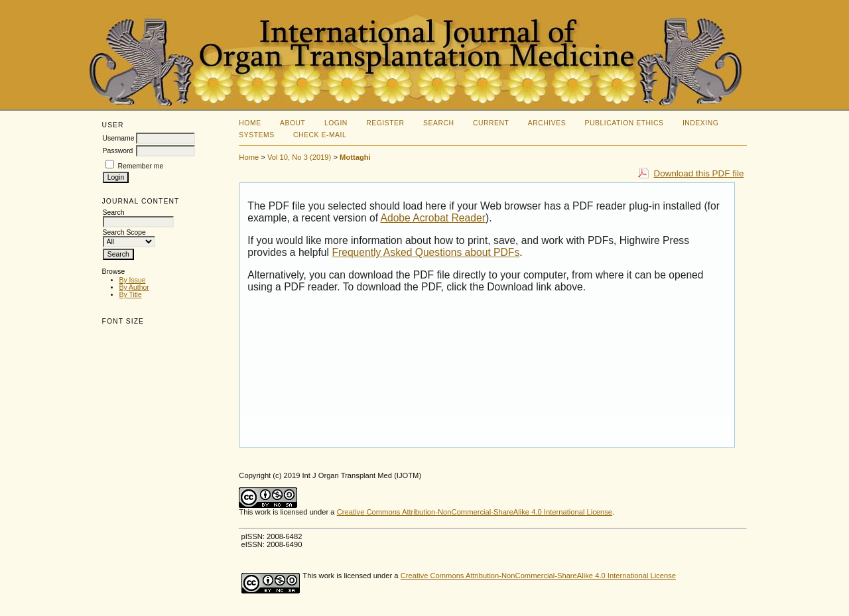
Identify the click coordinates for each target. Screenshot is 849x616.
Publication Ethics (624, 123)
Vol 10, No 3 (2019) (299, 157)
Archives (547, 123)
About (293, 123)
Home (250, 123)
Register (385, 123)
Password (118, 151)
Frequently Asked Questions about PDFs (425, 252)
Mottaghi (355, 157)
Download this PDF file (698, 173)
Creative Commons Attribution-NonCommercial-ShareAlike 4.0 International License (475, 512)
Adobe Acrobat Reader (433, 218)
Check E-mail (320, 135)
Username (119, 138)
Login (336, 123)
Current (491, 123)
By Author (134, 287)
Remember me (140, 166)
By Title (131, 295)
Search (438, 123)
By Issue (133, 280)
